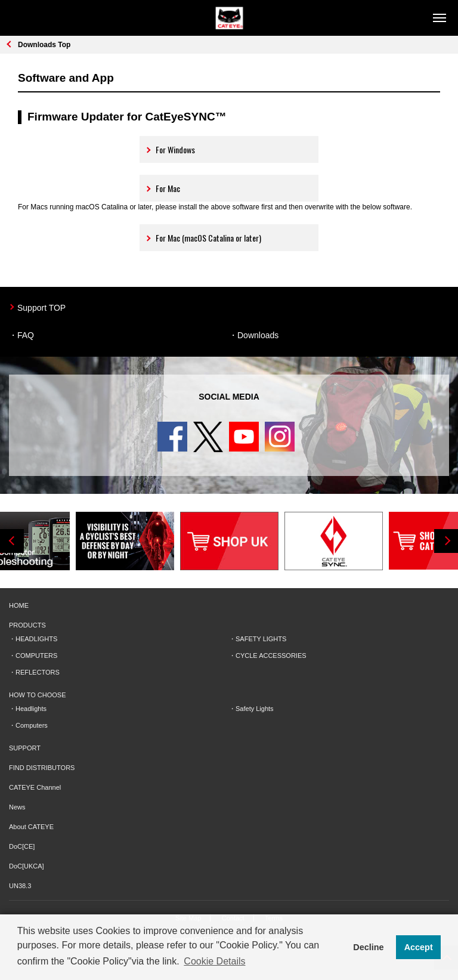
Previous (12, 541)
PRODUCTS (27, 625)
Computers (32, 725)
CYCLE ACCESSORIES (271, 656)
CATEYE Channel (35, 787)
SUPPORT (25, 748)
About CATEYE (31, 827)
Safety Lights (255, 709)
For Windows (170, 149)
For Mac (163, 188)
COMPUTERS (36, 656)
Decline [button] (368, 947)
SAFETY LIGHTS (261, 639)
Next (446, 541)
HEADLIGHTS (36, 639)
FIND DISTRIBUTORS (42, 768)
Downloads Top (44, 45)
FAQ (26, 335)
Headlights (31, 709)
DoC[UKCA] (27, 866)
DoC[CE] (22, 846)
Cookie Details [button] (214, 961)
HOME (19, 605)
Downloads (258, 335)
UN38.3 (20, 886)
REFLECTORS (38, 672)
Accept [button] (419, 947)
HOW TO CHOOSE (38, 695)
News (17, 807)
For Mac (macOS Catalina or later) (203, 238)
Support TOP (41, 308)
